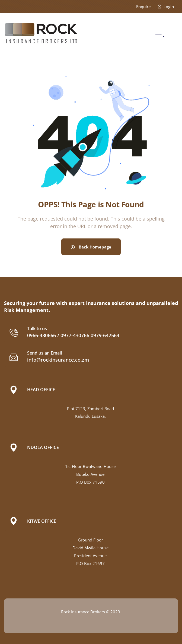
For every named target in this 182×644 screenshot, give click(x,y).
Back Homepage (91, 247)
